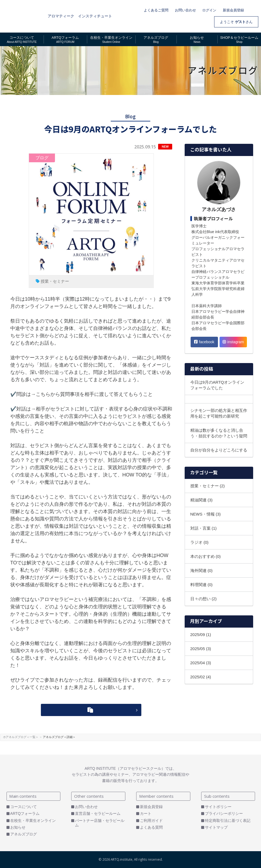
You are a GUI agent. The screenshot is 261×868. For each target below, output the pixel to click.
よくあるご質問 (156, 10)
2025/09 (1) (201, 635)
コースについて (24, 807)
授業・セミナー (55, 281)
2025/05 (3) (201, 649)
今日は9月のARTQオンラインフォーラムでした (217, 385)
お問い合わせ (185, 10)
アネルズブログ (24, 834)
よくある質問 (151, 827)
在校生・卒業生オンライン (33, 821)
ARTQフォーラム (25, 813)
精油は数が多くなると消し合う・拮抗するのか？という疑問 (219, 433)
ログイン (209, 10)
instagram (233, 342)
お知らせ (18, 827)
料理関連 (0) (202, 585)
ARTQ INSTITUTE (22, 16)
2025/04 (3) (201, 663)
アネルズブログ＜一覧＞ (33, 737)
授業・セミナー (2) (208, 486)
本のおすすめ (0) (206, 556)
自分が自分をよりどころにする (219, 450)
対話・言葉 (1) (204, 528)
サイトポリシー (218, 807)
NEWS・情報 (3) (206, 514)
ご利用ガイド (151, 821)
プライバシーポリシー (224, 813)
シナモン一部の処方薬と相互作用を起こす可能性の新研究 (219, 413)
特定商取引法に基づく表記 (228, 821)
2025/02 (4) (201, 677)
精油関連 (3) (202, 500)
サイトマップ (216, 827)
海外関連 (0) (202, 570)
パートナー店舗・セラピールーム (102, 823)
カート (254, 9)
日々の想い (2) (204, 599)
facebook (204, 342)
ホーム (7, 737)
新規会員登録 (233, 10)
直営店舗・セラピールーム (98, 813)
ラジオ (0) (200, 542)
